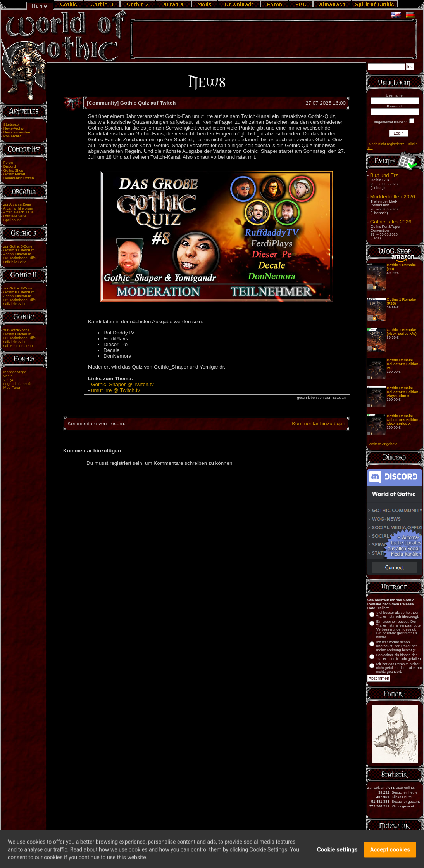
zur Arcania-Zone (17, 204)
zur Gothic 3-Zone (18, 246)
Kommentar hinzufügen (319, 424)
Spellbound (13, 220)
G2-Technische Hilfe (20, 300)
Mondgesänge (15, 372)
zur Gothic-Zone (16, 330)
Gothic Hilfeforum (17, 334)
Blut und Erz (384, 175)
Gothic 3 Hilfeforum (19, 250)
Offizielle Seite (15, 216)
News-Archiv (14, 128)
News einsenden (17, 132)
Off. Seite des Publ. (19, 346)
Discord (10, 166)
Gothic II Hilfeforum (19, 292)
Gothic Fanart (15, 174)
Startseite (11, 125)
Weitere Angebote (383, 444)
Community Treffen (19, 178)
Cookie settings (337, 855)
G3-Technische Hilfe (20, 258)
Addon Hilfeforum (17, 254)
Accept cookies (390, 855)
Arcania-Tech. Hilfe (18, 212)
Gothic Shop (13, 170)
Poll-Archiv (12, 136)
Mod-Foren (12, 388)
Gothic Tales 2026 (391, 222)
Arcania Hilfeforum (18, 208)
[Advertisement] (274, 39)
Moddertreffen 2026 (393, 197)
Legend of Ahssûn (18, 384)
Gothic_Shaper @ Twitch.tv (122, 384)
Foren (8, 163)
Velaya (9, 380)
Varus (8, 376)
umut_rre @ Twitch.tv (115, 390)
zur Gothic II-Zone (18, 288)
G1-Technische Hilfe (20, 338)
